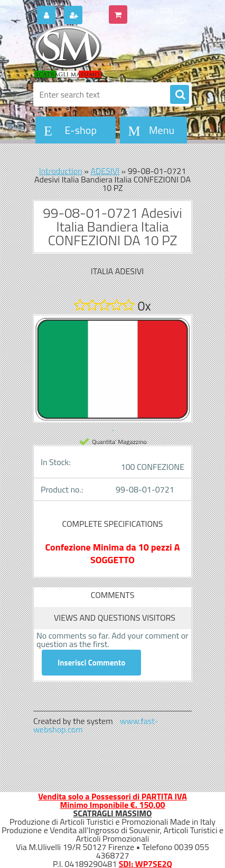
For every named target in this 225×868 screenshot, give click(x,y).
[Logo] (106, 52)
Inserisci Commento (91, 663)
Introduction (61, 171)
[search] (180, 95)
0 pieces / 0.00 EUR (159, 11)
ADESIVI (105, 171)
